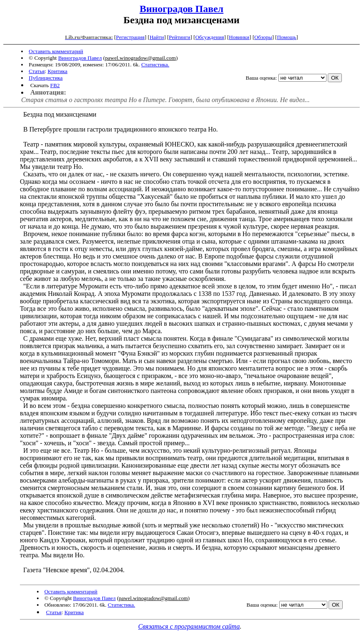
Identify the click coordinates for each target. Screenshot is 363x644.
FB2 (55, 85)
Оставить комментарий (56, 51)
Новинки (239, 37)
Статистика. (155, 65)
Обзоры (263, 37)
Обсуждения (210, 37)
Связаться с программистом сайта (189, 626)
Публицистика (46, 78)
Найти (157, 37)
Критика (58, 71)
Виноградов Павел (181, 9)
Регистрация (130, 37)
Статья (37, 71)
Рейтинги (180, 37)
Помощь (287, 37)
